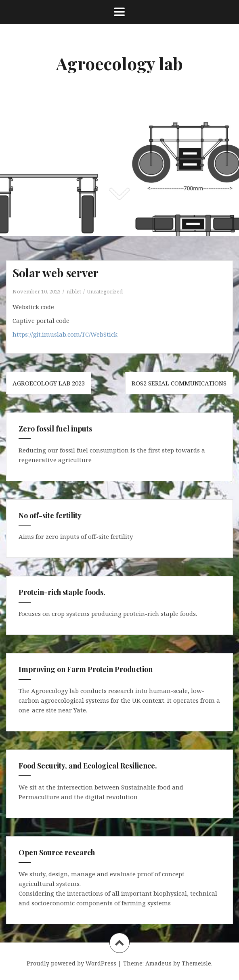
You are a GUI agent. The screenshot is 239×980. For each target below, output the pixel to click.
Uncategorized (105, 291)
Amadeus (158, 963)
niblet (74, 291)
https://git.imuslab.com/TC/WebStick (65, 334)
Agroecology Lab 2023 (49, 383)
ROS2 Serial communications (179, 383)
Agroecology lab (119, 63)
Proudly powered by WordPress (71, 963)
